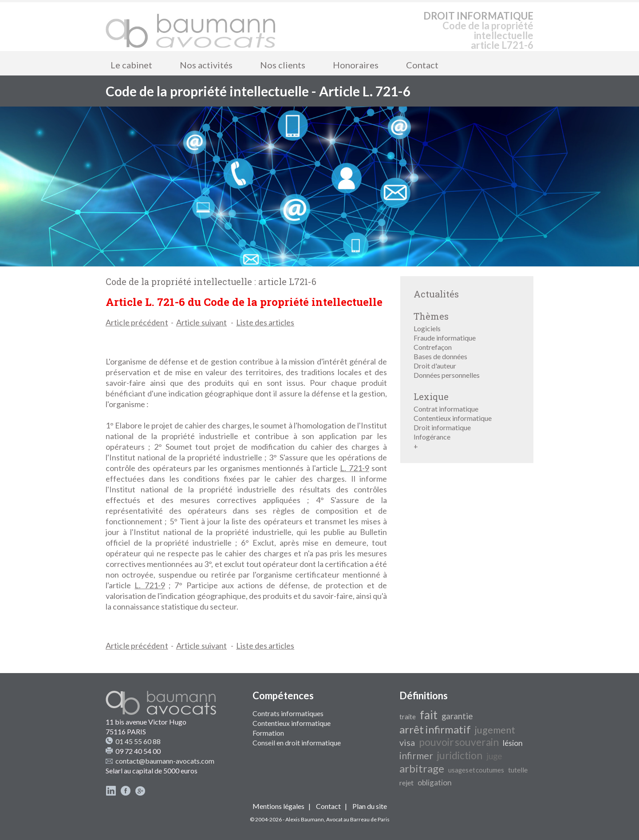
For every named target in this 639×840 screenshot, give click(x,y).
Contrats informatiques (288, 713)
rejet (406, 783)
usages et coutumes (476, 770)
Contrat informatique (446, 409)
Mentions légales (278, 806)
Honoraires (356, 65)
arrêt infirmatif (435, 729)
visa (407, 742)
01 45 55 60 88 (138, 741)
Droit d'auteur (435, 366)
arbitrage (422, 768)
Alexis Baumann (305, 819)
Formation (268, 733)
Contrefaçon (433, 347)
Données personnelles (447, 375)
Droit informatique (442, 427)
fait (429, 715)
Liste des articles (265, 322)
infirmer (416, 756)
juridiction (460, 755)
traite (408, 717)
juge (494, 756)
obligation (435, 783)
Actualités (436, 294)
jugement (495, 730)
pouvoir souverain (459, 742)
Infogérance (432, 437)
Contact (422, 65)
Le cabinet (131, 65)
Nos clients (283, 65)
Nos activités (206, 65)
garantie (457, 716)
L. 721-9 (354, 468)
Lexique (431, 396)
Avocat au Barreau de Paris (358, 819)
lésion (513, 743)
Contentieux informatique (453, 418)
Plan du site (370, 806)
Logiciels (427, 328)
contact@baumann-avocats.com (165, 761)
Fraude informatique (445, 338)
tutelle (518, 770)
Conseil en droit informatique (297, 743)
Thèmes (431, 316)
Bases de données (440, 356)
